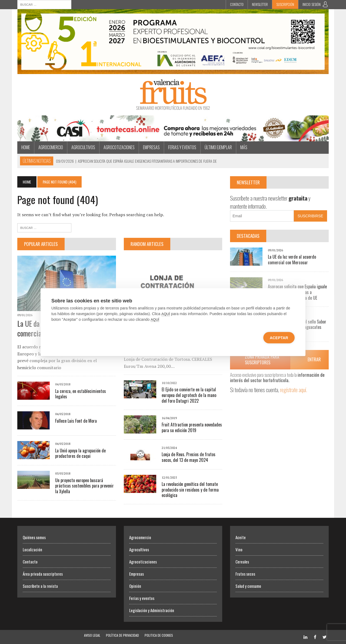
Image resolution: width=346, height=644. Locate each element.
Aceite (241, 537)
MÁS (244, 147)
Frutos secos (245, 574)
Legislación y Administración (152, 610)
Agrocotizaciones (119, 147)
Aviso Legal (92, 635)
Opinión (135, 586)
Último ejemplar (218, 147)
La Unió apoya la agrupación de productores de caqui (80, 453)
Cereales (242, 562)
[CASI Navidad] (173, 138)
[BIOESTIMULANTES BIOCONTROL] (173, 70)
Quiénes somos (34, 537)
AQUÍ (166, 314)
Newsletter (260, 4)
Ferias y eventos (182, 147)
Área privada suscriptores (43, 574)
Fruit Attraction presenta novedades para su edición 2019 (192, 427)
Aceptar (279, 338)
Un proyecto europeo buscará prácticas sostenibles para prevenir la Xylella (84, 486)
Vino (239, 549)
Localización (32, 549)
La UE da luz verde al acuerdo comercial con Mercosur (292, 260)
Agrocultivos (83, 147)
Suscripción (285, 4)
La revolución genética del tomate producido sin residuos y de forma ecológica (190, 490)
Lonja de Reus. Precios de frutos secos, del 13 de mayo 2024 (189, 457)
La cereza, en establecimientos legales (81, 394)
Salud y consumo (248, 586)
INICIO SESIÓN (312, 4)
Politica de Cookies (159, 635)
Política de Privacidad (122, 635)
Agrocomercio (51, 147)
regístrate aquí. (294, 390)
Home (26, 147)
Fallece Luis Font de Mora (76, 421)
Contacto (237, 4)
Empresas (151, 147)
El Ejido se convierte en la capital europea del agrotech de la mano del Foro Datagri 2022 (189, 395)
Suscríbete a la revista (40, 586)
